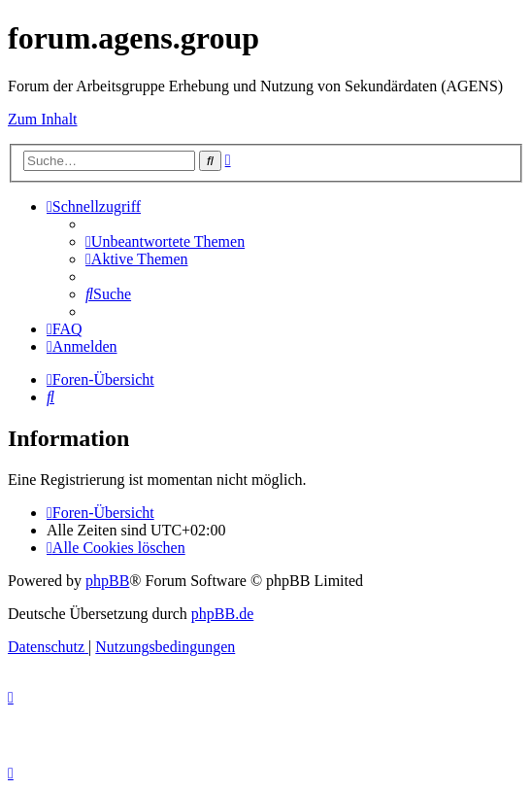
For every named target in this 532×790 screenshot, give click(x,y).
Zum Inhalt (43, 119)
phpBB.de (222, 614)
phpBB (107, 581)
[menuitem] (165, 241)
